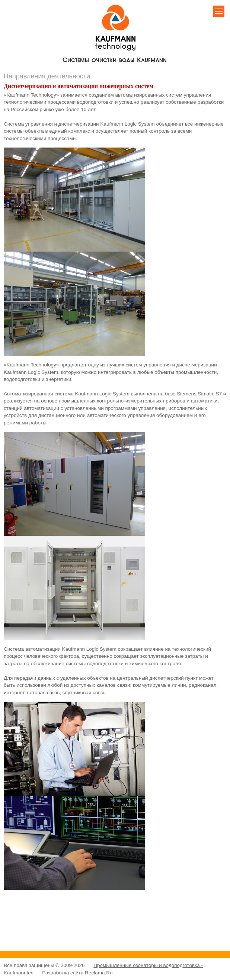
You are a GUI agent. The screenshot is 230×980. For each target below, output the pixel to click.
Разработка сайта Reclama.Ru (77, 973)
